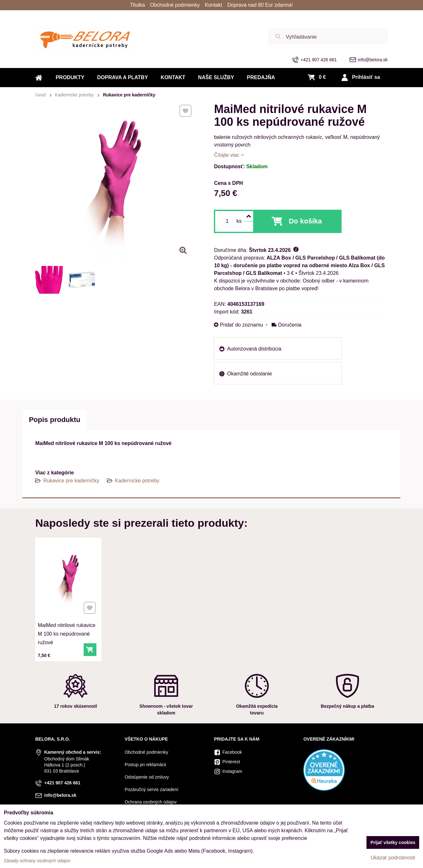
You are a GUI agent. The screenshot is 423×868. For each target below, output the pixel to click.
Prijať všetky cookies (393, 842)
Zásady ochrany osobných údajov (37, 861)
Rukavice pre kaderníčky (71, 481)
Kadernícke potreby (137, 481)
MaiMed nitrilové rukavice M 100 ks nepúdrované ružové (67, 620)
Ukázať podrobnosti (393, 858)
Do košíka (305, 221)
